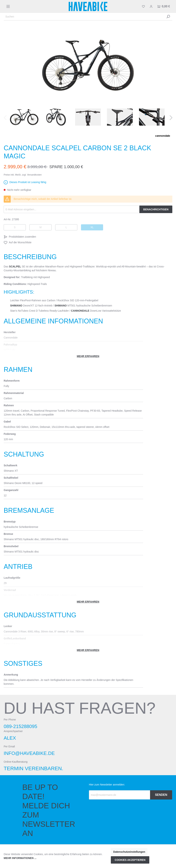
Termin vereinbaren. (34, 768)
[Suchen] (84, 17)
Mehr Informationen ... (20, 858)
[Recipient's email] (120, 795)
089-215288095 (20, 726)
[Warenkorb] (164, 6)
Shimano (16, 306)
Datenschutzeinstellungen (129, 852)
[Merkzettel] (143, 6)
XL (92, 227)
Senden (161, 795)
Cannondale (80, 311)
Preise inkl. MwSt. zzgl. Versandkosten (23, 175)
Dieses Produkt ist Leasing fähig (28, 182)
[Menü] (8, 6)
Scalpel (15, 266)
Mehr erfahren (88, 356)
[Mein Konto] (151, 6)
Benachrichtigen (156, 209)
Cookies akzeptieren (130, 860)
